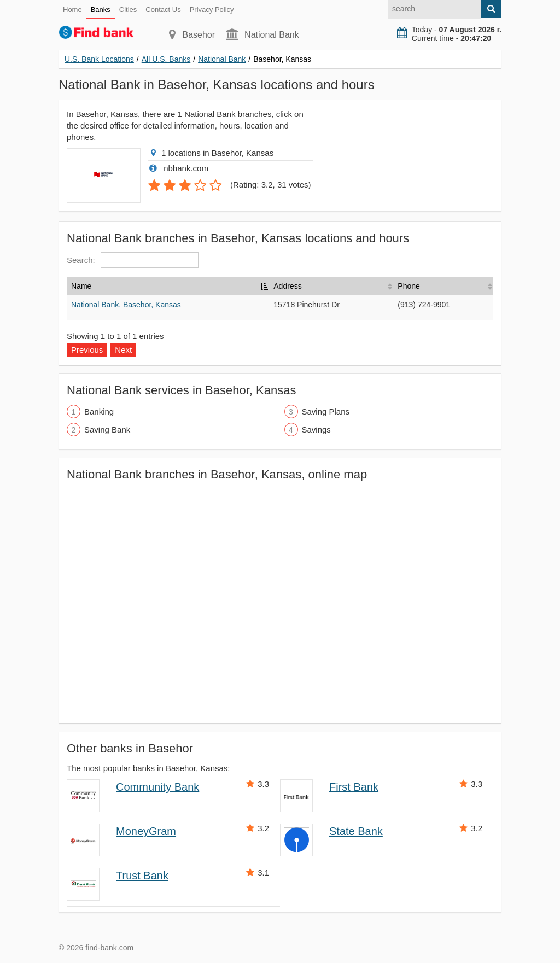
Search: (133, 260)
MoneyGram (146, 831)
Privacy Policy (212, 10)
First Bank (354, 787)
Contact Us (163, 10)
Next (123, 350)
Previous (87, 350)
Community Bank (157, 787)
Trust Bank (142, 876)
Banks (101, 10)
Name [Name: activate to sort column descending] (81, 286)
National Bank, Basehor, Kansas (126, 305)
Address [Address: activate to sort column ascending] (287, 286)
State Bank (356, 831)
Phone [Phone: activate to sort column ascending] (409, 286)
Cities (128, 10)
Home (72, 10)
